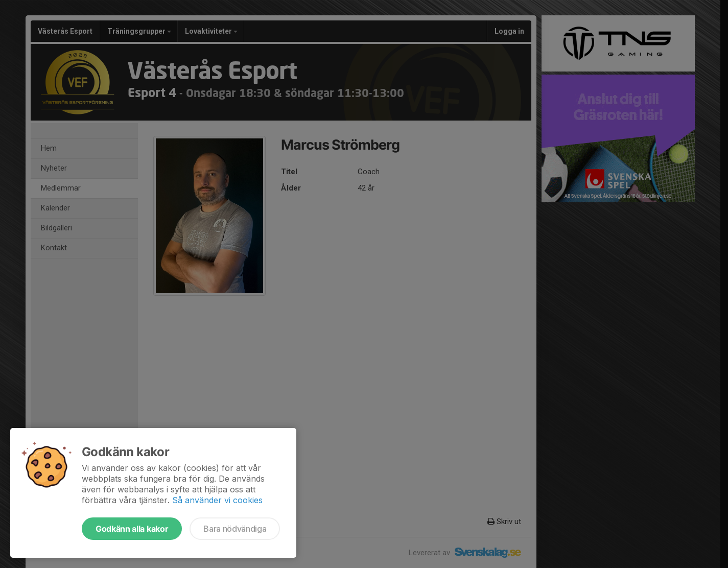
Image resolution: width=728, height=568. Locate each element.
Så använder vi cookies (217, 500)
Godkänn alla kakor (132, 529)
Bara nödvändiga (235, 529)
